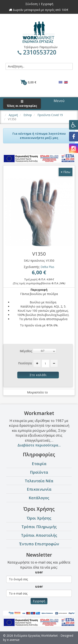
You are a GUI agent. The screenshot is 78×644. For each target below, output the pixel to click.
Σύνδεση (32, 4)
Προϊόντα (39, 472)
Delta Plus (47, 267)
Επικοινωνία (39, 489)
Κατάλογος (39, 498)
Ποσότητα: (25, 363)
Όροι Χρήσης (39, 518)
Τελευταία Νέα (39, 481)
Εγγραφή (47, 4)
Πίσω (66, 172)
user (39, 572)
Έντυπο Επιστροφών (39, 544)
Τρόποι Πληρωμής (39, 527)
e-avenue (13, 640)
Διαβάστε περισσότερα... (39, 445)
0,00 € (28, 82)
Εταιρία (39, 464)
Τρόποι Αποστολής (39, 535)
